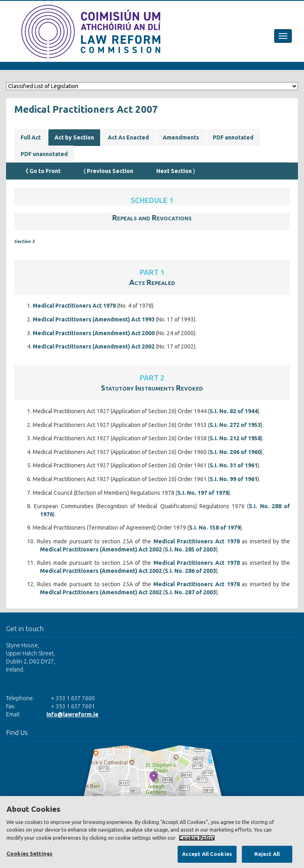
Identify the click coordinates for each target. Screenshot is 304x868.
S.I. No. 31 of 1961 (234, 465)
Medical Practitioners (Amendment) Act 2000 (94, 333)
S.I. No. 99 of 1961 (234, 479)
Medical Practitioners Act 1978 (74, 306)
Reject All (267, 854)
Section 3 (24, 241)
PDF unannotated (44, 154)
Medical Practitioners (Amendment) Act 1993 (94, 319)
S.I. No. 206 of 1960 (235, 452)
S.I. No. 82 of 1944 (234, 411)
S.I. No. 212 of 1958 (235, 438)
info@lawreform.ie (72, 714)
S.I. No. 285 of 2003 (190, 549)
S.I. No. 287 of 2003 (190, 592)
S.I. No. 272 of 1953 (235, 425)
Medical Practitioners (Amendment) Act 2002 (94, 346)
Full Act (31, 137)
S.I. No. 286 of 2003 (190, 571)
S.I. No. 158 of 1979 (215, 528)
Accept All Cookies (207, 854)
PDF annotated (233, 137)
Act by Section (74, 137)
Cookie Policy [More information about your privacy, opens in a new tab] (197, 838)
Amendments (181, 137)
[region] (152, 832)
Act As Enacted (128, 137)
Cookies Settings (29, 853)
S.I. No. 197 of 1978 (203, 493)
